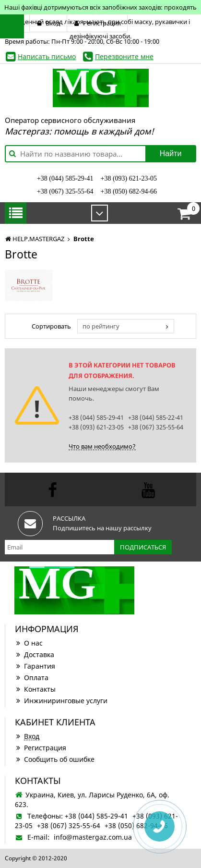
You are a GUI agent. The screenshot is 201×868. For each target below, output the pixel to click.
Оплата (32, 678)
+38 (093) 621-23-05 (129, 178)
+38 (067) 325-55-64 (65, 191)
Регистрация (41, 748)
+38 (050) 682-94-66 (129, 191)
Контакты (35, 689)
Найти (171, 153)
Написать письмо (47, 56)
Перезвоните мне (124, 56)
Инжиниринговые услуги (61, 701)
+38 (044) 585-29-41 (65, 178)
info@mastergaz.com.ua (93, 837)
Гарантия (35, 666)
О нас (29, 643)
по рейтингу (101, 326)
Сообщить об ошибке (55, 759)
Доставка (35, 654)
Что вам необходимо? (102, 446)
